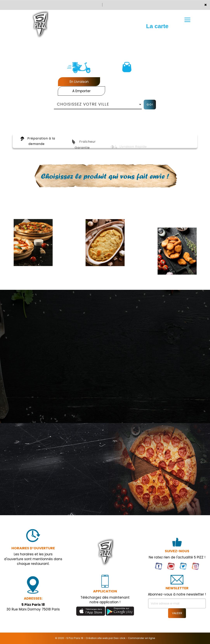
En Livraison (79, 82)
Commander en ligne (142, 638)
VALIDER (177, 613)
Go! (150, 105)
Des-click (120, 638)
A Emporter (81, 91)
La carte (157, 21)
